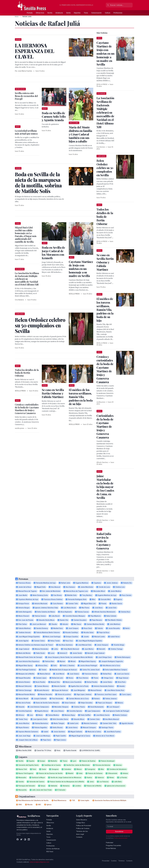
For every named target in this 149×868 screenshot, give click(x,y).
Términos (121, 861)
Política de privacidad (121, 838)
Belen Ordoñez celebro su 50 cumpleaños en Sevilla (105, 168)
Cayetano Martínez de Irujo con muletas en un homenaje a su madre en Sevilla (81, 269)
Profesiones (118, 13)
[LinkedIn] (29, 839)
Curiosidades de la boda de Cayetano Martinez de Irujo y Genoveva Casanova (105, 426)
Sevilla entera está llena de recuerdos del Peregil (26, 96)
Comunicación (96, 13)
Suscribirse (119, 831)
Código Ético (81, 823)
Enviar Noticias (111, 848)
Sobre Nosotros (82, 820)
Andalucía (59, 13)
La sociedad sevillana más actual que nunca (26, 132)
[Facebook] (18, 839)
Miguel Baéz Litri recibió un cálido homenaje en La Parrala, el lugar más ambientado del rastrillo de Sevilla (26, 235)
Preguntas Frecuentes (114, 845)
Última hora (40, 13)
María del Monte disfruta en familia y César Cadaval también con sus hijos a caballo (80, 134)
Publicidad (110, 843)
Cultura (108, 13)
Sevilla (50, 13)
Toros (86, 13)
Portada (30, 13)
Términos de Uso (82, 831)
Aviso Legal (80, 834)
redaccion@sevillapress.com (39, 862)
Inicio (17, 16)
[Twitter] (21, 839)
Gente (68, 13)
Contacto (79, 837)
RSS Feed (50, 852)
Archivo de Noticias (53, 849)
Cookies (114, 861)
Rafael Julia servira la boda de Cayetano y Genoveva (104, 541)
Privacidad (106, 861)
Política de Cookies (83, 828)
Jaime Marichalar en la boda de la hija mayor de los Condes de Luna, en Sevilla (105, 487)
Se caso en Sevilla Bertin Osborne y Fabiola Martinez (53, 393)
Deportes (77, 13)
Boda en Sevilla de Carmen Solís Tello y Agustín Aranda (54, 116)
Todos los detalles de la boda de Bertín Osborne (27, 373)
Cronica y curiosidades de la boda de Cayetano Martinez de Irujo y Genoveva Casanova (27, 409)
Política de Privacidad (84, 825)
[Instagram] (25, 839)
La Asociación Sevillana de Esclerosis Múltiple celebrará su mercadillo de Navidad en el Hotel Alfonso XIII (27, 279)
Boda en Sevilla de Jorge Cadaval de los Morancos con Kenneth (53, 253)
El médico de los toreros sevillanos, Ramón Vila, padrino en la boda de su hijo (81, 397)
